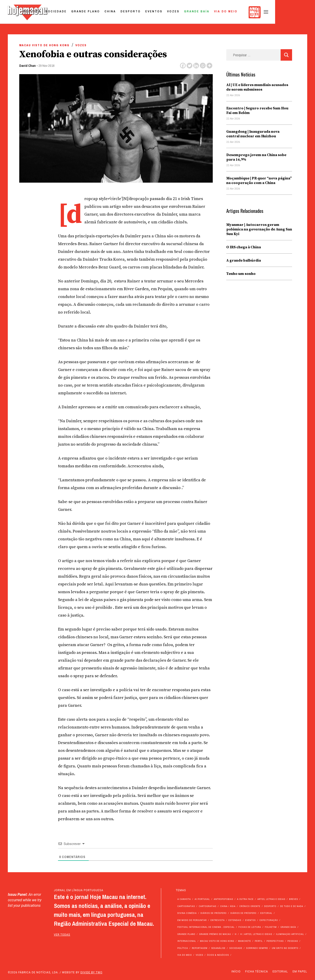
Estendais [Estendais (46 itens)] (235, 920)
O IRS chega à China (244, 247)
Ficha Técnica (257, 972)
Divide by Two (91, 972)
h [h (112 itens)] (236, 934)
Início (236, 972)
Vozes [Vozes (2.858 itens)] (200, 955)
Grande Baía (236, 12)
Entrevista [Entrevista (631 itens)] (218, 920)
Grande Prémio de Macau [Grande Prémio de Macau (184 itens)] (215, 934)
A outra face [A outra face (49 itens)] (245, 899)
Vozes (213, 12)
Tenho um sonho (241, 274)
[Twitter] (189, 66)
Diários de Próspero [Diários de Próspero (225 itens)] (214, 913)
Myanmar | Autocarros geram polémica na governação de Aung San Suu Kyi (259, 229)
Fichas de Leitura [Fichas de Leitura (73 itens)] (250, 927)
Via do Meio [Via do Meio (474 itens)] (185, 955)
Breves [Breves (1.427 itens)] (293, 899)
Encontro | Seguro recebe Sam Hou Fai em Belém (257, 111)
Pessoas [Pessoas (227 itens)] (293, 941)
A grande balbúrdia (244, 260)
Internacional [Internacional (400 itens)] (187, 941)
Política (71, 12)
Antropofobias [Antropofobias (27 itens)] (223, 899)
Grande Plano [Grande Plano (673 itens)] (186, 934)
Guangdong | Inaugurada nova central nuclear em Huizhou (253, 134)
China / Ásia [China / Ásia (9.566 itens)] (228, 906)
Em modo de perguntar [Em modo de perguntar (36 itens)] (192, 920)
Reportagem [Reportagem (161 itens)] (200, 948)
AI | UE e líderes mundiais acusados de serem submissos (257, 87)
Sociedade (95, 12)
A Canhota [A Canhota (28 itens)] (184, 899)
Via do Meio (265, 12)
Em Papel (300, 972)
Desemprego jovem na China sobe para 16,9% (256, 157)
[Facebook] (183, 66)
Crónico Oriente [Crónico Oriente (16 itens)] (250, 906)
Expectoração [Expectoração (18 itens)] (269, 920)
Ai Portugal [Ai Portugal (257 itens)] (202, 899)
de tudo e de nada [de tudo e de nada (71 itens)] (292, 906)
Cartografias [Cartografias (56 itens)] (186, 906)
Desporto (170, 12)
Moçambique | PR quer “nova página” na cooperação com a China (259, 181)
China (149, 12)
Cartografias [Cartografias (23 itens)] (208, 906)
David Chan (28, 66)
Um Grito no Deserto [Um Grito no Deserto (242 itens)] (285, 948)
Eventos (193, 12)
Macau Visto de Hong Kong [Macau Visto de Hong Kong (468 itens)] (217, 941)
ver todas (62, 935)
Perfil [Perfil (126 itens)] (259, 941)
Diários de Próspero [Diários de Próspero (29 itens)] (243, 913)
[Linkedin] (196, 66)
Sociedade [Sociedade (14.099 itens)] (236, 948)
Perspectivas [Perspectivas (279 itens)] (275, 941)
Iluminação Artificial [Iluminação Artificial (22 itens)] (290, 934)
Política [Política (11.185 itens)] (183, 948)
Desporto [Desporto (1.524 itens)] (270, 906)
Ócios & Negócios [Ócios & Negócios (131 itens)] (218, 955)
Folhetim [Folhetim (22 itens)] (271, 927)
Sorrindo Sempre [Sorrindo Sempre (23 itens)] (257, 948)
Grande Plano (125, 12)
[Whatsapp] (203, 66)
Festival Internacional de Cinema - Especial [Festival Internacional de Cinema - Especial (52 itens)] (206, 927)
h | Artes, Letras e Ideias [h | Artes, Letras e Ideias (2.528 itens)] (256, 934)
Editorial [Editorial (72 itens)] (267, 913)
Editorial (280, 972)
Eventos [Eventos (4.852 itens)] (250, 920)
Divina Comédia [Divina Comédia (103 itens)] (187, 913)
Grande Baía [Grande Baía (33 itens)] (288, 927)
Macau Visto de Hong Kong (44, 45)
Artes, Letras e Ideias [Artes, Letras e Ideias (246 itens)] (271, 899)
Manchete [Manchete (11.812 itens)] (244, 941)
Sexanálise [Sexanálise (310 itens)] (218, 948)
